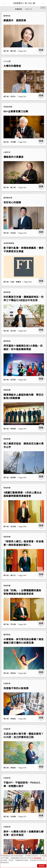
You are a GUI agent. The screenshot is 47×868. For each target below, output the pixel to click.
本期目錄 (18, 9)
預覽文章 (29, 9)
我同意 (42, 866)
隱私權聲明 (38, 858)
